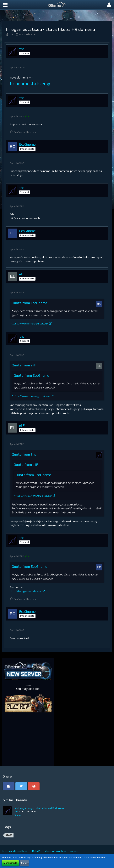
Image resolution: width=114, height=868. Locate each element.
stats (9, 835)
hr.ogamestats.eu (28, 84)
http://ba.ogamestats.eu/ (26, 591)
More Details (10, 863)
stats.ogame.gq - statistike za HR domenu (40, 808)
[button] (5, 5)
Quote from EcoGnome (30, 303)
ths (11, 34)
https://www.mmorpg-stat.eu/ (29, 323)
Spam (18, 815)
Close (24, 863)
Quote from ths (24, 454)
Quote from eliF (24, 365)
